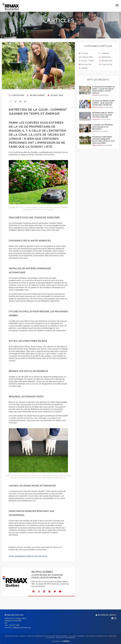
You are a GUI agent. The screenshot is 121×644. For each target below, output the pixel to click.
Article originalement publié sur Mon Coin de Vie (28, 556)
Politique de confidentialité (96, 636)
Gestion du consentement (66, 638)
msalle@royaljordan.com (21, 628)
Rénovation (105, 61)
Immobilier (105, 57)
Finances (104, 53)
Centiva (65, 641)
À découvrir (16, 95)
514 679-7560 (14, 625)
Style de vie (105, 65)
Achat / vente (86, 61)
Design (83, 68)
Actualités (85, 65)
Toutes (83, 53)
